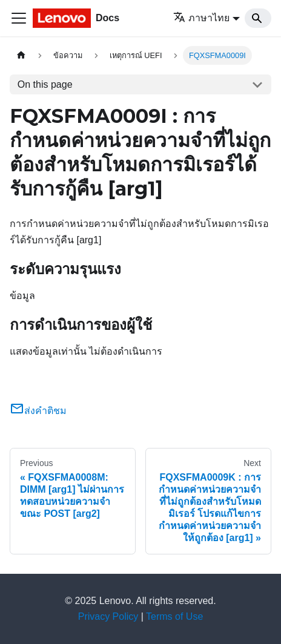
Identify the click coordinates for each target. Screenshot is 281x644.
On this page (45, 84)
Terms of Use (174, 616)
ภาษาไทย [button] (201, 18)
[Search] (258, 18)
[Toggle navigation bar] (19, 18)
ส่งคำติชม (38, 411)
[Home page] (21, 55)
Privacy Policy (108, 616)
